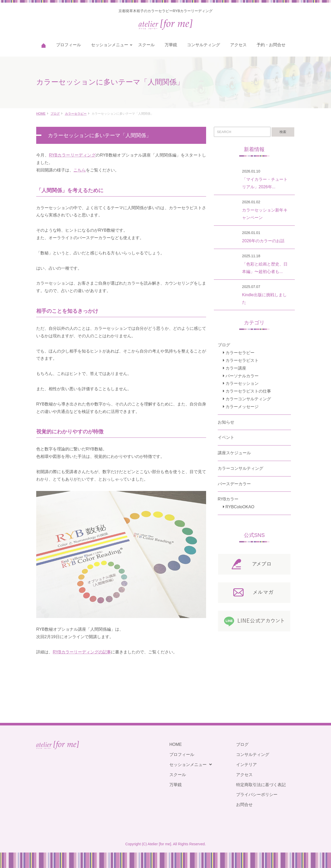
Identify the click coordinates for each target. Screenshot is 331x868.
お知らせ (226, 422)
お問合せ (244, 805)
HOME (41, 114)
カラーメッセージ (242, 407)
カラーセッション (242, 383)
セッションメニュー (110, 45)
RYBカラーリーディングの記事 (82, 652)
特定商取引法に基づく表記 (261, 785)
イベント (226, 437)
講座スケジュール (234, 453)
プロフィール (69, 45)
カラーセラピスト (242, 360)
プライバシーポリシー (257, 795)
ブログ (55, 114)
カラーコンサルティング (248, 399)
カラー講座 (236, 368)
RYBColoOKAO (240, 507)
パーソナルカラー (242, 376)
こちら (80, 170)
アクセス (238, 45)
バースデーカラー (234, 484)
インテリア (246, 765)
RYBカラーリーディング (72, 155)
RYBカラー (228, 499)
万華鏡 (171, 45)
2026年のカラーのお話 (263, 241)
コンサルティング (204, 45)
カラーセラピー (76, 114)
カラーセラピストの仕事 (248, 391)
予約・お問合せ (271, 45)
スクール (146, 45)
